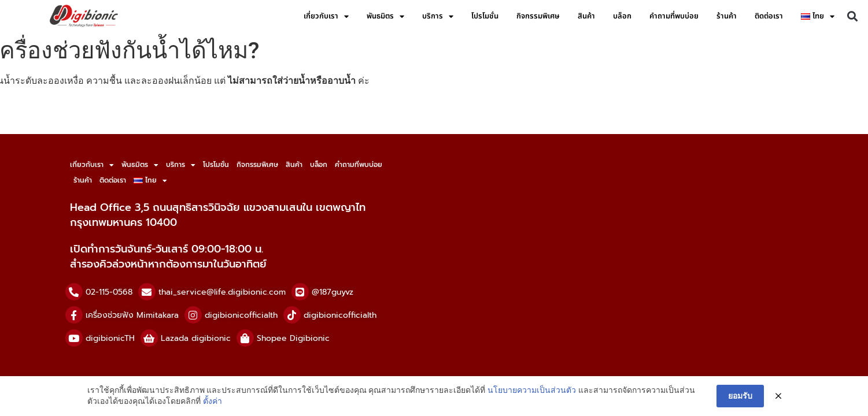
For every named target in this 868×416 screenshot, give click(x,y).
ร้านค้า (727, 16)
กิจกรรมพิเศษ (538, 16)
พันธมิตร (385, 16)
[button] (853, 16)
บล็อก (622, 16)
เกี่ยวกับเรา (326, 16)
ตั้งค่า (213, 401)
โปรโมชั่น (485, 16)
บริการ (438, 16)
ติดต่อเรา (769, 16)
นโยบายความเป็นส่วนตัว (532, 390)
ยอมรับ (740, 396)
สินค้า (586, 16)
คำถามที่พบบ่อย (674, 16)
